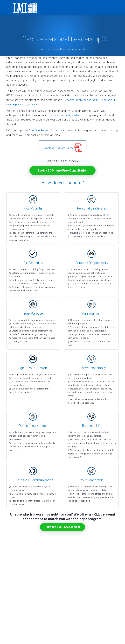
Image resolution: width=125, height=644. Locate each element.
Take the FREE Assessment (62, 527)
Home (43, 49)
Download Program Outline (62, 148)
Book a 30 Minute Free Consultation (62, 170)
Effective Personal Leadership (66, 115)
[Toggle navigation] (8, 7)
